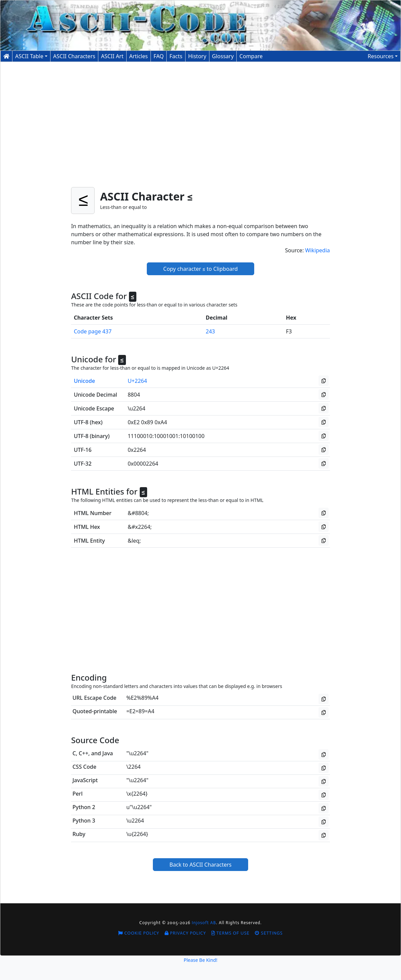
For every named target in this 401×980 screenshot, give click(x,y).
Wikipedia (318, 250)
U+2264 (137, 381)
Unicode (84, 381)
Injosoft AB (204, 923)
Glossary (223, 56)
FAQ (159, 56)
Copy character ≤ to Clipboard (200, 269)
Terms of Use (230, 933)
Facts (176, 56)
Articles (139, 56)
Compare (251, 56)
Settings (269, 933)
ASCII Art (112, 56)
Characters (74, 56)
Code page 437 (93, 331)
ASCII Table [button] (29, 56)
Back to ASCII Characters (200, 865)
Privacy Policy (185, 933)
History (197, 56)
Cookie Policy (139, 933)
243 (210, 331)
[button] (383, 56)
